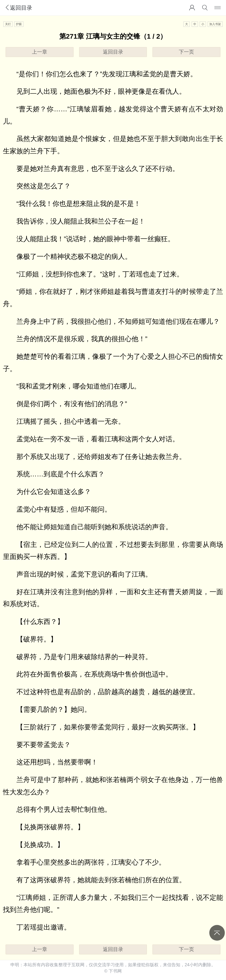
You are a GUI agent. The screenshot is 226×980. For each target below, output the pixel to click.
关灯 (8, 24)
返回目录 (18, 8)
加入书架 (215, 24)
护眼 (19, 24)
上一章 (40, 52)
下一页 (186, 52)
